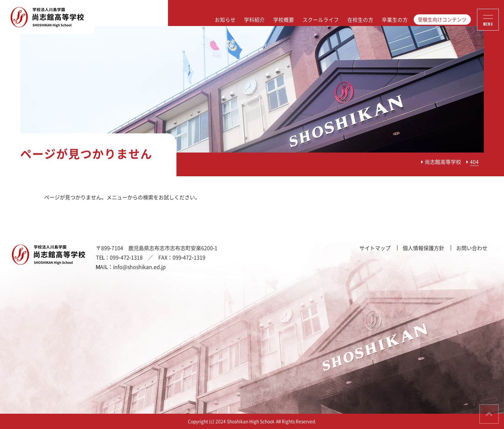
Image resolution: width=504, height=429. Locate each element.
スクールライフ (321, 20)
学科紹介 (254, 20)
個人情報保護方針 (423, 248)
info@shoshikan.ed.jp (139, 267)
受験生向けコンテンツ (442, 20)
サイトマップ (375, 248)
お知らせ (225, 20)
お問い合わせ (472, 248)
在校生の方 (360, 20)
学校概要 (284, 20)
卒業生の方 (395, 20)
